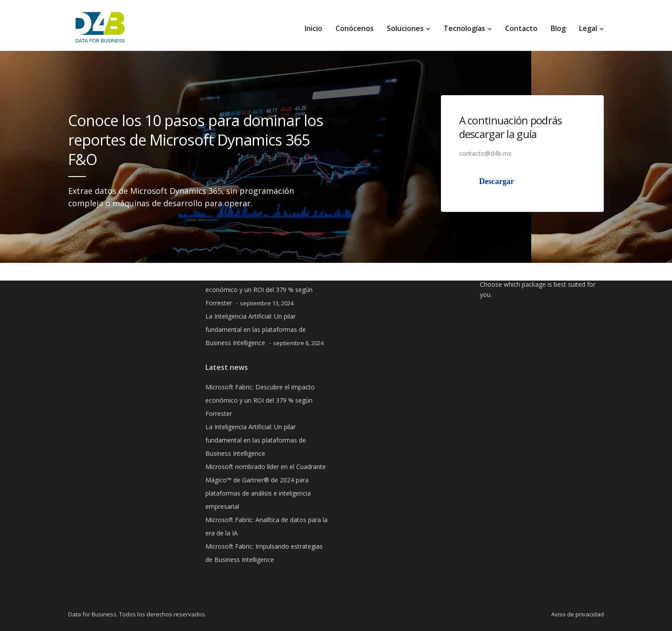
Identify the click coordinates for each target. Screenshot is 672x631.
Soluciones (405, 28)
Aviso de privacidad (577, 614)
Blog (558, 28)
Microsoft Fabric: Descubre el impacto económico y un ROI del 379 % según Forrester (260, 290)
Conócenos (355, 28)
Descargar (496, 181)
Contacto (521, 28)
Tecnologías (464, 28)
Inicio (313, 28)
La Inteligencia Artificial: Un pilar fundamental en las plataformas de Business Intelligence (256, 329)
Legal (588, 28)
